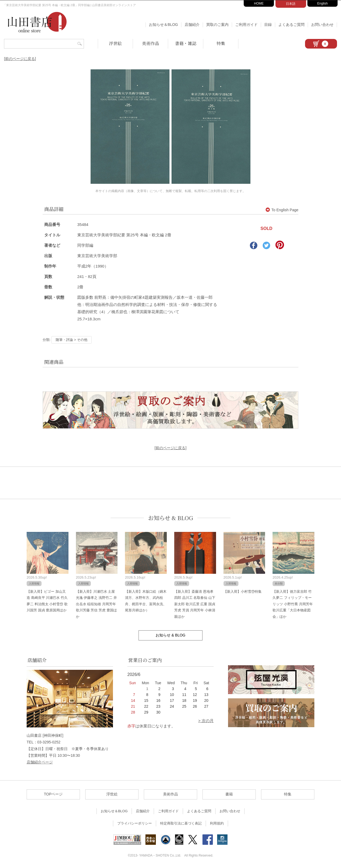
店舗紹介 (192, 25)
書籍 (229, 794)
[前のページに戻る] (20, 59)
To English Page (282, 210)
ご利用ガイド (246, 25)
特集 (221, 43)
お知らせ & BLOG (171, 518)
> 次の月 (206, 721)
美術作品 (151, 43)
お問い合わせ (322, 25)
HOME (259, 3)
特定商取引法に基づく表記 (181, 823)
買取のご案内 (217, 25)
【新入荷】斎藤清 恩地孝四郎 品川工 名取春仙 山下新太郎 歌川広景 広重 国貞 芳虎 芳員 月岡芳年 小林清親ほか (195, 604)
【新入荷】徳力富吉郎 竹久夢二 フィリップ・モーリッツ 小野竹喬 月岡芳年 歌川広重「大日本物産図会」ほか (293, 604)
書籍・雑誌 (186, 43)
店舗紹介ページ (40, 762)
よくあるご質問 (291, 25)
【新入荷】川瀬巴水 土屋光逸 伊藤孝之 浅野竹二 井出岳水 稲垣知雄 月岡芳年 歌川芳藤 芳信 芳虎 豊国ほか (96, 604)
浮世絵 (115, 43)
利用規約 (217, 823)
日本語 (291, 4)
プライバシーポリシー (135, 823)
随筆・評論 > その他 (72, 340)
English (322, 3)
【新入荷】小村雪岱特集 (243, 592)
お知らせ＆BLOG (163, 25)
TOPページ (53, 794)
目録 (268, 25)
